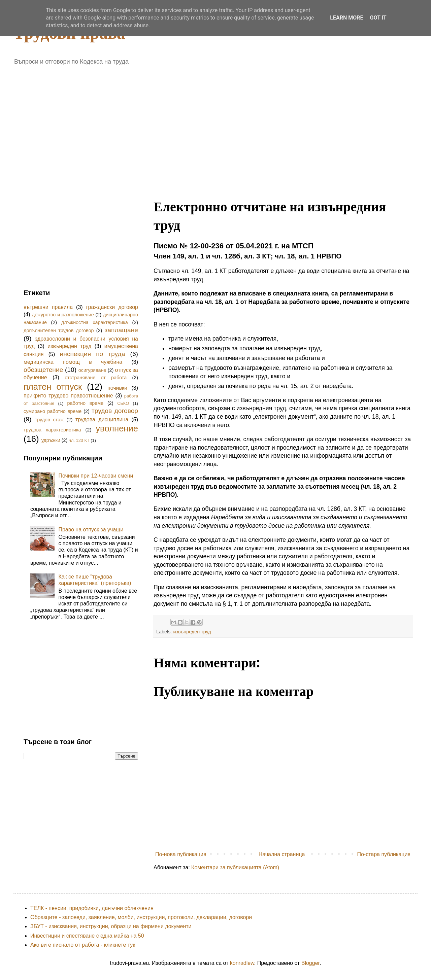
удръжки (51, 440)
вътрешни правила (48, 307)
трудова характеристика (52, 430)
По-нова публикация (181, 854)
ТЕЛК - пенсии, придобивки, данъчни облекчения (92, 908)
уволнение (117, 428)
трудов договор (115, 411)
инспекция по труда (93, 354)
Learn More (346, 18)
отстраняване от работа (96, 378)
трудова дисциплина (102, 419)
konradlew (242, 963)
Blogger (310, 963)
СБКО (123, 403)
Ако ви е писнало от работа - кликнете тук (83, 945)
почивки (117, 388)
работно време (85, 403)
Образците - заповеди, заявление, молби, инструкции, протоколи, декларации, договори (141, 917)
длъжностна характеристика (95, 322)
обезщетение (43, 370)
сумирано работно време (53, 411)
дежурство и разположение (63, 315)
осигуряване (92, 370)
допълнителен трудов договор (59, 330)
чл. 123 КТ (79, 440)
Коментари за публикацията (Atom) (235, 867)
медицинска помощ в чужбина (73, 362)
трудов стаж (49, 420)
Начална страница (282, 854)
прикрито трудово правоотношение (68, 396)
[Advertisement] (140, 121)
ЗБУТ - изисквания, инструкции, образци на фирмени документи (111, 926)
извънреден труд (192, 632)
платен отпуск (53, 387)
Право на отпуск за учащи (91, 530)
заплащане (121, 330)
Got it (378, 18)
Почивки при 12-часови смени (96, 476)
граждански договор (112, 307)
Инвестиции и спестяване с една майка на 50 (87, 936)
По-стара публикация (384, 854)
